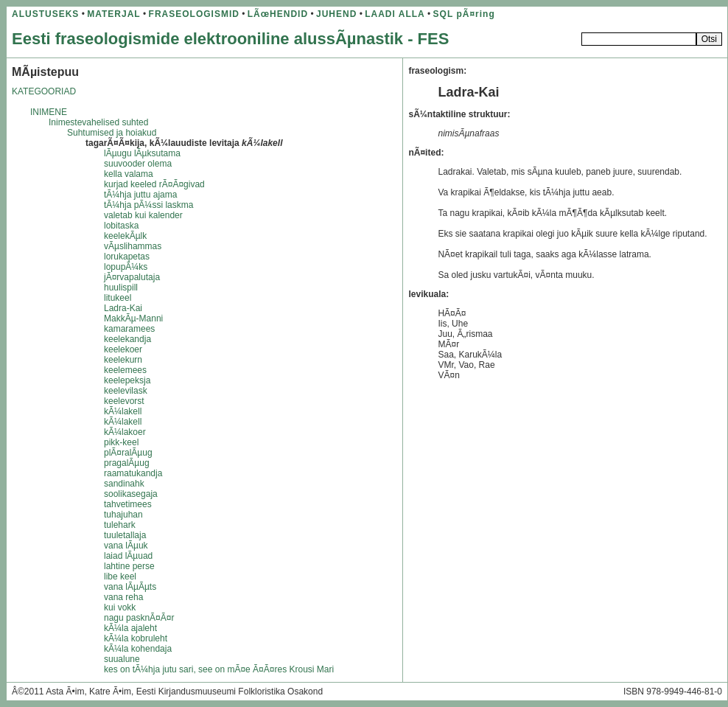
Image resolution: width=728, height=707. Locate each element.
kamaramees (129, 329)
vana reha (123, 597)
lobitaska (121, 226)
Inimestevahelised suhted (98, 122)
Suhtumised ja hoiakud (112, 133)
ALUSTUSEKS (45, 14)
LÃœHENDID (278, 14)
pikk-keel (121, 442)
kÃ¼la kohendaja (138, 649)
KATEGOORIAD (44, 91)
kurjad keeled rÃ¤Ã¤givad (154, 184)
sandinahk (124, 484)
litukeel (118, 298)
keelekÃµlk (125, 236)
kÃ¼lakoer (125, 432)
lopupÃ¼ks (126, 267)
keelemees (125, 370)
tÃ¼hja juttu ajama (140, 195)
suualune (122, 659)
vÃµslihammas (133, 246)
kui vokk (120, 607)
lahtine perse (129, 566)
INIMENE (49, 112)
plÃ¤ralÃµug (128, 453)
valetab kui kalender (143, 215)
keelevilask (126, 391)
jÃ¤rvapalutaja (132, 277)
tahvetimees (128, 504)
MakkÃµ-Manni (133, 318)
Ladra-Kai (123, 308)
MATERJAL (113, 14)
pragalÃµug (127, 463)
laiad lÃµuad (128, 556)
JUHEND (336, 14)
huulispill (121, 288)
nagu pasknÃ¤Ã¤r (139, 618)
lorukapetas (127, 257)
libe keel (120, 577)
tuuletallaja (125, 535)
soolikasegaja (131, 494)
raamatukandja (133, 473)
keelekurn (123, 360)
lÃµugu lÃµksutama (142, 153)
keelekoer (123, 349)
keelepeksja (127, 380)
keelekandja (127, 339)
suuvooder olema (138, 164)
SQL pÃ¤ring (464, 14)
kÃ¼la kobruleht (136, 638)
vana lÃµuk (126, 546)
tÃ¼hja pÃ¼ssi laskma (148, 205)
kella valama (129, 174)
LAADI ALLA (395, 14)
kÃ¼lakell (123, 411)
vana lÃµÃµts (130, 587)
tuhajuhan (123, 515)
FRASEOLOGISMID (194, 14)
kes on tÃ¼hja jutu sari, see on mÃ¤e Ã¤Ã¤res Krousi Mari (219, 669)
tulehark (120, 525)
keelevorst (124, 401)
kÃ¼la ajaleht (130, 628)
